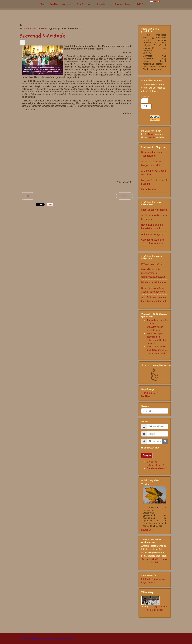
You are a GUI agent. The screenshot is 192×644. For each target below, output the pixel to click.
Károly (152, 137)
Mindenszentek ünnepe (154, 282)
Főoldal (43, 4)
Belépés (147, 455)
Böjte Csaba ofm (84, 4)
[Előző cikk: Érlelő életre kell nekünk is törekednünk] (28, 196)
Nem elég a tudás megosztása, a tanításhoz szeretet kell (154, 273)
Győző (150, 134)
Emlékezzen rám (152, 448)
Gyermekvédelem (122, 4)
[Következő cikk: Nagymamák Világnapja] (125, 196)
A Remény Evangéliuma (154, 234)
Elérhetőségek (140, 4)
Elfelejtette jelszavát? (157, 468)
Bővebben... (147, 530)
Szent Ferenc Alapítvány (60, 4)
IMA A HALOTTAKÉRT (153, 264)
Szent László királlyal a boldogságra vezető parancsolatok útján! (157, 350)
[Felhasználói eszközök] (22, 42)
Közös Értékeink (104, 4)
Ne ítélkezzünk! (149, 189)
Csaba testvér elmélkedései (36, 29)
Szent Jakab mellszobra (154, 210)
